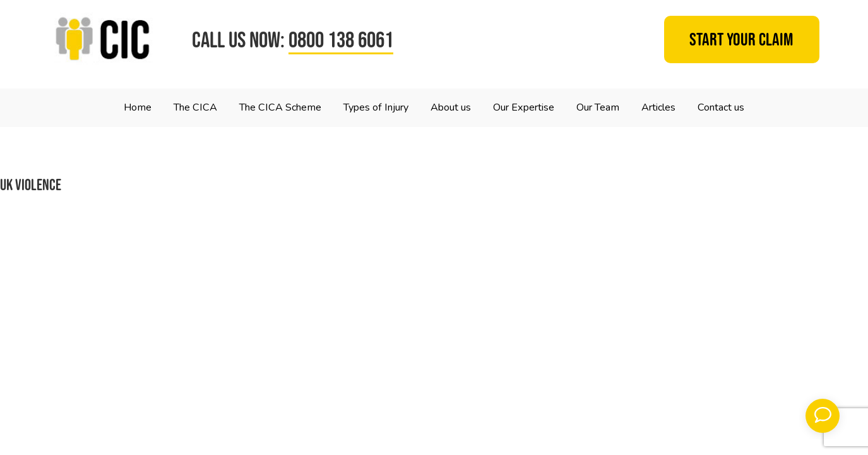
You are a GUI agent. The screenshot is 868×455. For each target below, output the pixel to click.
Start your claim (741, 40)
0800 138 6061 (341, 39)
